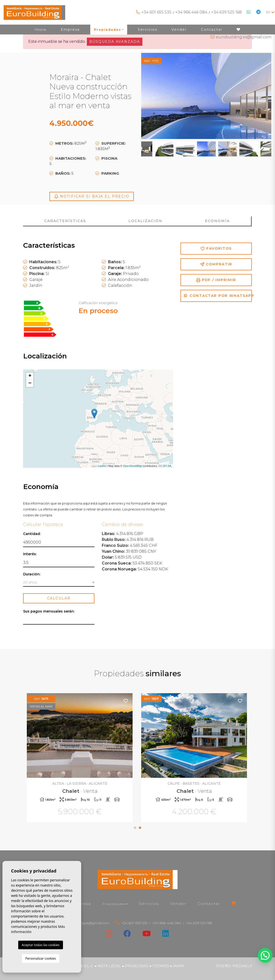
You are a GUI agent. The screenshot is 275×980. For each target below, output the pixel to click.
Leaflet (102, 466)
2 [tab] (140, 828)
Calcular (59, 598)
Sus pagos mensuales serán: (49, 611)
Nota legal (109, 966)
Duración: (32, 574)
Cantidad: (32, 534)
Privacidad (137, 966)
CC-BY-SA (165, 466)
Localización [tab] (145, 221)
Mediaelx (242, 966)
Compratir (216, 264)
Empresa (81, 904)
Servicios (149, 904)
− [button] (30, 383)
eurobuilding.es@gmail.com (244, 37)
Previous (153, 96)
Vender (178, 904)
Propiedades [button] (114, 904)
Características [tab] (65, 221)
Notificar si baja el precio (92, 196)
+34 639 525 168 (227, 12)
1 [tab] (135, 828)
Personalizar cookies (41, 958)
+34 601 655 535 (156, 12)
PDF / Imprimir (216, 280)
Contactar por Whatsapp (218, 296)
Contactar (209, 904)
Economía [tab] (217, 221)
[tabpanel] (195, 758)
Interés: (30, 554)
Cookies (161, 966)
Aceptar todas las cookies (41, 945)
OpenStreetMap (133, 466)
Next (259, 96)
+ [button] (30, 376)
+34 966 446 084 (191, 12)
